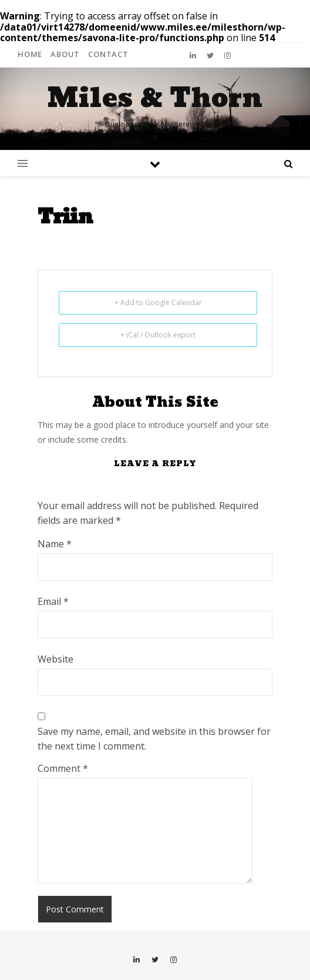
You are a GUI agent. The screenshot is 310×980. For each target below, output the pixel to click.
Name (55, 544)
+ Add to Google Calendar (158, 302)
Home (30, 54)
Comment (63, 768)
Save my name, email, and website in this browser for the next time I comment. (154, 739)
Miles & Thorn (155, 98)
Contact (108, 54)
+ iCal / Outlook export (158, 335)
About (65, 54)
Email (53, 601)
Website (55, 659)
